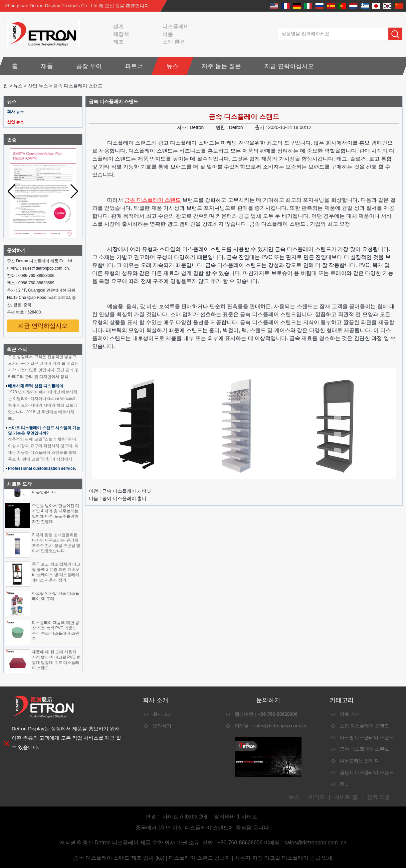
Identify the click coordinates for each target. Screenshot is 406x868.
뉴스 (172, 66)
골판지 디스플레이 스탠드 (367, 772)
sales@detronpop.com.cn (280, 726)
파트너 (134, 66)
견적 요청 (378, 797)
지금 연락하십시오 (289, 66)
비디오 (317, 797)
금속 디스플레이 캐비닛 (127, 491)
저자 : (183, 127)
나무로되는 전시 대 (360, 761)
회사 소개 (163, 714)
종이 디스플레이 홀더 (124, 498)
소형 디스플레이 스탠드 (364, 726)
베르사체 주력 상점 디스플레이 (36, 388)
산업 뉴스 (38, 86)
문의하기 (162, 726)
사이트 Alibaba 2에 (185, 817)
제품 (47, 66)
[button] (74, 191)
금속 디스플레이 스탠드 (153, 200)
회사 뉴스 (15, 112)
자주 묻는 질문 (221, 66)
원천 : (222, 127)
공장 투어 (89, 66)
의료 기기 (350, 714)
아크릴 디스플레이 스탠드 (367, 737)
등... (344, 784)
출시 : (262, 127)
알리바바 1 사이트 (236, 817)
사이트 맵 (346, 797)
